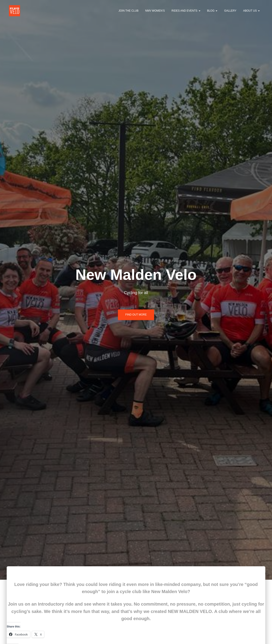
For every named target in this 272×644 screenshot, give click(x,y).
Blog (212, 11)
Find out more (136, 316)
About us (251, 11)
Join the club (129, 11)
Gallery (230, 11)
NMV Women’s (155, 11)
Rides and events (186, 11)
